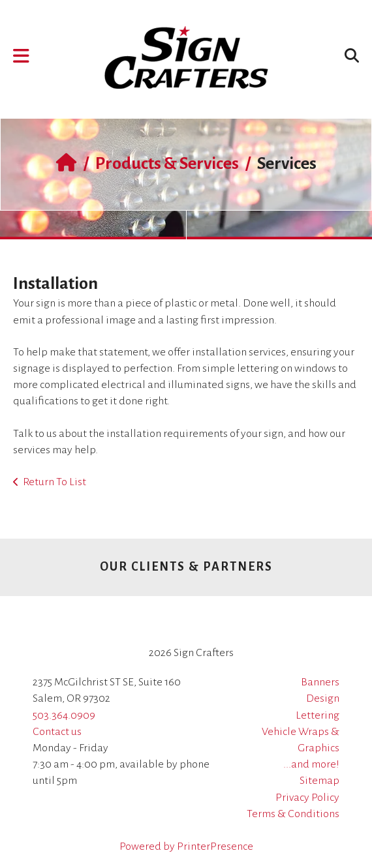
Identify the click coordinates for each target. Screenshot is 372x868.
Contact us (57, 732)
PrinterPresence (215, 846)
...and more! (311, 764)
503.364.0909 (64, 715)
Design (323, 698)
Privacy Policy (307, 798)
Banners (320, 682)
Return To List (54, 482)
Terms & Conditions (293, 814)
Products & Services (167, 164)
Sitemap (319, 781)
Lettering (318, 715)
